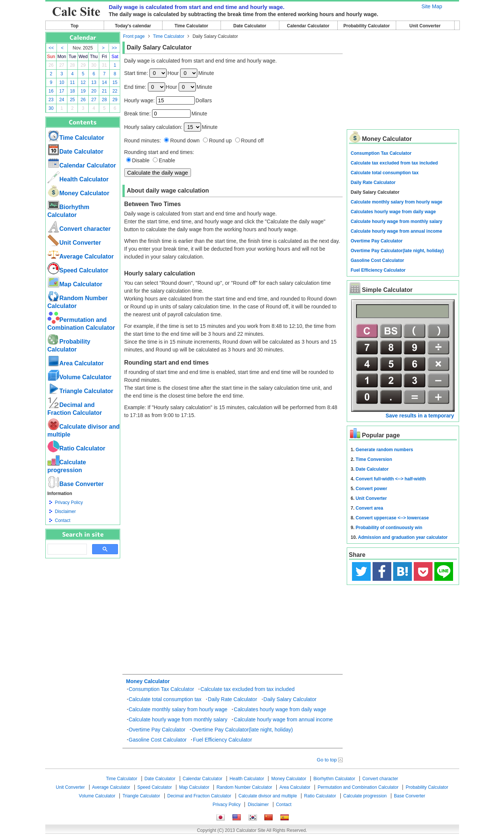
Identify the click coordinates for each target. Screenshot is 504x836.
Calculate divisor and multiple (268, 796)
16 (51, 91)
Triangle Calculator (81, 391)
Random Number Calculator (244, 787)
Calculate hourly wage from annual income (283, 719)
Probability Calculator (367, 26)
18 (72, 91)
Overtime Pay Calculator (157, 730)
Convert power (371, 489)
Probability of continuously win (389, 528)
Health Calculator (78, 179)
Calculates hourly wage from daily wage (280, 709)
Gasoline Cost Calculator (158, 740)
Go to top (327, 760)
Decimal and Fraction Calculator (199, 796)
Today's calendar (133, 26)
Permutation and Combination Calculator (358, 787)
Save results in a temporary (420, 416)
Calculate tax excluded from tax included (247, 689)
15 (115, 82)
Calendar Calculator (308, 26)
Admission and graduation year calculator (403, 537)
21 (104, 91)
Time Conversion (374, 459)
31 (104, 65)
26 (51, 65)
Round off (252, 141)
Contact (63, 520)
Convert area (369, 508)
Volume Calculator (80, 377)
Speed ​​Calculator (78, 270)
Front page (134, 36)
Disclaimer (66, 511)
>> (114, 48)
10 (62, 82)
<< (51, 48)
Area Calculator (76, 363)
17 (62, 91)
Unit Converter (425, 26)
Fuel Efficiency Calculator (222, 740)
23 (51, 100)
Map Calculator (75, 284)
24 (62, 100)
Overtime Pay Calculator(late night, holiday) (242, 730)
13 (94, 82)
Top (74, 26)
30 (94, 65)
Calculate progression (365, 796)
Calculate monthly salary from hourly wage (178, 709)
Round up (220, 141)
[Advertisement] (83, 600)
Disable (141, 160)
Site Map (432, 6)
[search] (66, 549)
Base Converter (76, 484)
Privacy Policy (69, 502)
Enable (167, 160)
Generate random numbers (384, 450)
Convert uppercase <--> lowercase (392, 518)
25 (72, 100)
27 (62, 65)
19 (83, 91)
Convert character (79, 229)
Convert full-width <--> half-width (391, 479)
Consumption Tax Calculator (162, 689)
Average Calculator (81, 256)
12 (83, 82)
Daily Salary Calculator (290, 699)
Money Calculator (78, 193)
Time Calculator (191, 26)
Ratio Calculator (77, 448)
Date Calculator (250, 26)
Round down (185, 141)
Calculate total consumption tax (165, 699)
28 (72, 65)
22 (115, 91)
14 (104, 82)
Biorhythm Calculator (334, 779)
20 (94, 91)
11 (72, 82)
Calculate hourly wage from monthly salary (178, 719)
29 (83, 65)
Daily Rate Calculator (233, 699)
